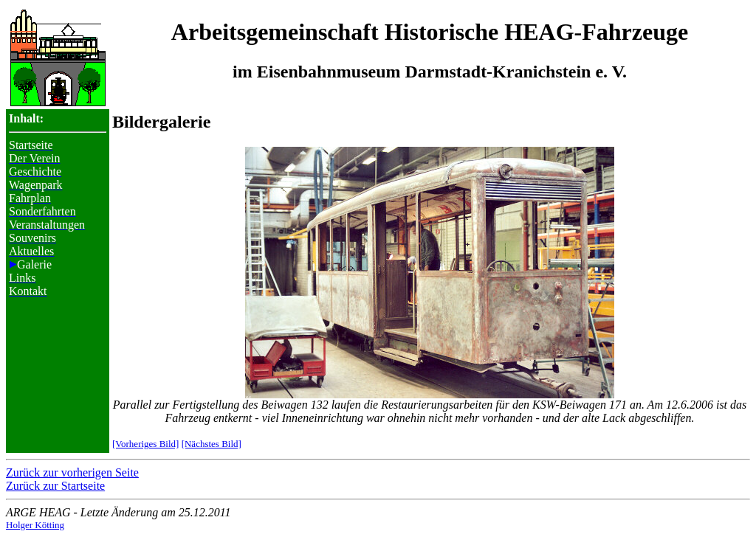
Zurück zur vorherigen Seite (72, 472)
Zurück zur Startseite (55, 486)
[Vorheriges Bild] (145, 444)
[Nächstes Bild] (212, 444)
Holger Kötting (35, 525)
